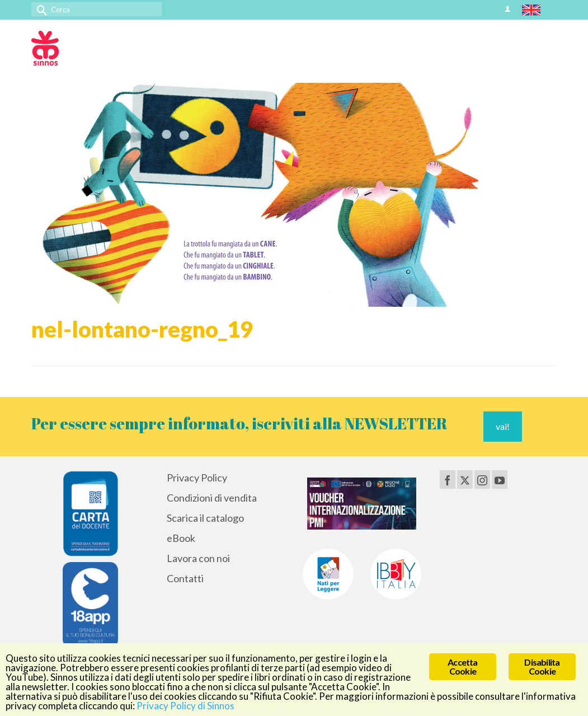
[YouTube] (500, 479)
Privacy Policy (197, 478)
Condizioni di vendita (212, 498)
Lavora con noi (198, 558)
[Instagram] (482, 479)
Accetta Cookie (462, 666)
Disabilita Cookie (542, 666)
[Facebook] (448, 479)
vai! (503, 426)
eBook (181, 538)
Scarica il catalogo (205, 518)
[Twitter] (465, 479)
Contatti (185, 578)
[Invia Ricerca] (40, 9)
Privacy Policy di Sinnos (185, 706)
